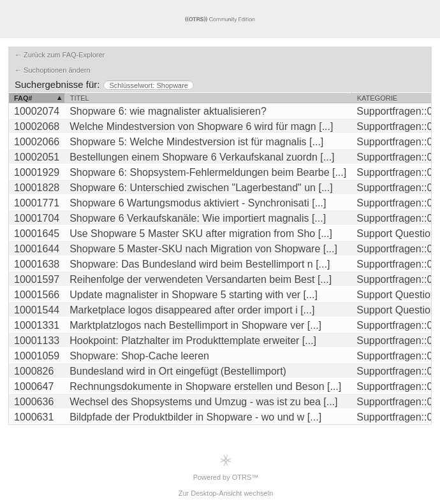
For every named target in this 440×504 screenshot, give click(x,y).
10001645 (37, 234)
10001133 (37, 341)
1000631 (34, 417)
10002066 (37, 142)
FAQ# (23, 98)
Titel (80, 98)
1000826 (34, 371)
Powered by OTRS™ (226, 467)
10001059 (37, 356)
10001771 (37, 203)
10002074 (37, 111)
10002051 (37, 157)
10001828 (37, 188)
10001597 (37, 279)
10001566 (37, 295)
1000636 (34, 402)
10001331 (37, 325)
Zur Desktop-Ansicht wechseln (226, 493)
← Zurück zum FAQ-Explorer (60, 55)
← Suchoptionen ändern (53, 70)
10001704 (37, 218)
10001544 (37, 310)
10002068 (37, 126)
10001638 (37, 264)
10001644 (37, 249)
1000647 (34, 386)
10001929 (37, 172)
